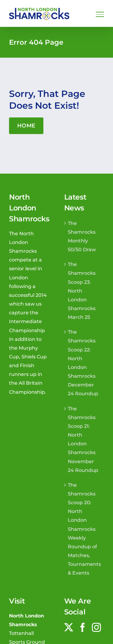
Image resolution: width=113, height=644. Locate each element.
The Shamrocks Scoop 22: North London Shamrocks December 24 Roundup (83, 363)
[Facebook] (83, 627)
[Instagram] (96, 627)
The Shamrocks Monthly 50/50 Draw (82, 236)
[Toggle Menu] (100, 14)
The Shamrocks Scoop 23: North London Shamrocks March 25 (82, 291)
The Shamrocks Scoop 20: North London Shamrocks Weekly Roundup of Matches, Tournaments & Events (84, 529)
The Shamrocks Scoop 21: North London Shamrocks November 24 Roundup (83, 439)
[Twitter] (69, 627)
